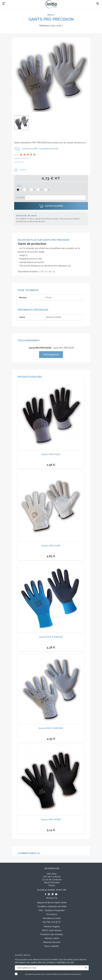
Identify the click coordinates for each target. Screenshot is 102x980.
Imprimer (20, 170)
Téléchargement (51, 355)
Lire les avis (19, 162)
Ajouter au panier (51, 206)
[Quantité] (56, 198)
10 (41, 190)
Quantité (20, 198)
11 (49, 190)
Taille (19, 186)
